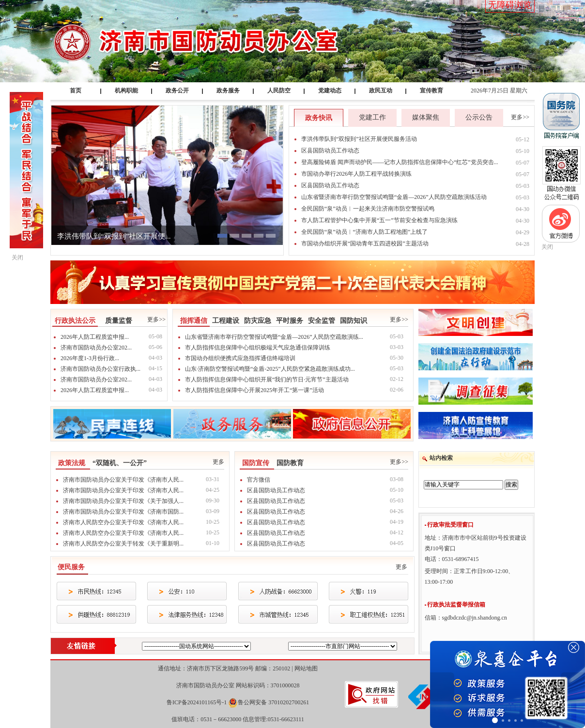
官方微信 (259, 480)
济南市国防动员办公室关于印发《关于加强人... (123, 501)
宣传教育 (431, 91)
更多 (218, 462)
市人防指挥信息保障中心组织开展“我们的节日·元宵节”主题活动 (267, 379)
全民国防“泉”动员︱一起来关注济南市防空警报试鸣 (368, 209)
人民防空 (279, 91)
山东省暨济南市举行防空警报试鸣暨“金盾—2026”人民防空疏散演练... (274, 337)
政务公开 (177, 91)
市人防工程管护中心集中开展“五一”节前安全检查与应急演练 (379, 220)
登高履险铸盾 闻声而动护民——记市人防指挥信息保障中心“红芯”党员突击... (400, 162)
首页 (76, 91)
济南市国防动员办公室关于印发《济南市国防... (123, 512)
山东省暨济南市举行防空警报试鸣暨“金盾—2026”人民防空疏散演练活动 (394, 197)
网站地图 (306, 668)
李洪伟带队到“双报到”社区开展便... (114, 236)
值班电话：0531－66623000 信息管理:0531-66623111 (238, 719)
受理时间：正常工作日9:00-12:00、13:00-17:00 (470, 576)
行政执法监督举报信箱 (456, 605)
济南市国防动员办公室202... (96, 348)
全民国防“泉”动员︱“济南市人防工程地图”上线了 (364, 232)
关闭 (547, 247)
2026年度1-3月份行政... (90, 358)
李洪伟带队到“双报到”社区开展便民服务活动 (359, 139)
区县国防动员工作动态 (330, 151)
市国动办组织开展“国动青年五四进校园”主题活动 (365, 243)
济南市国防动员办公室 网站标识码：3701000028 (238, 685)
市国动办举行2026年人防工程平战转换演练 (356, 174)
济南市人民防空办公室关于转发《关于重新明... (123, 544)
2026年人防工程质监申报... (95, 337)
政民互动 (381, 91)
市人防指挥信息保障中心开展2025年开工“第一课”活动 (254, 390)
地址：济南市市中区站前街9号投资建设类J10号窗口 (476, 543)
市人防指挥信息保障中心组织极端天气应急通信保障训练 (258, 348)
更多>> (520, 117)
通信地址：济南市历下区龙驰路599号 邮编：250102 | (238, 668)
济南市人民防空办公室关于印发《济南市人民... (123, 522)
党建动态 (330, 91)
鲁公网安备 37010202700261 (273, 702)
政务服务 (228, 91)
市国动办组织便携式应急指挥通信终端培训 (240, 358)
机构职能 (126, 91)
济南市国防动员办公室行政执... (100, 369)
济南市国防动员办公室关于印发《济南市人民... (123, 480)
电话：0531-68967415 (452, 559)
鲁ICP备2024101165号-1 (197, 702)
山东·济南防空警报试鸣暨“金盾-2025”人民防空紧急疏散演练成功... (270, 369)
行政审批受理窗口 (450, 525)
